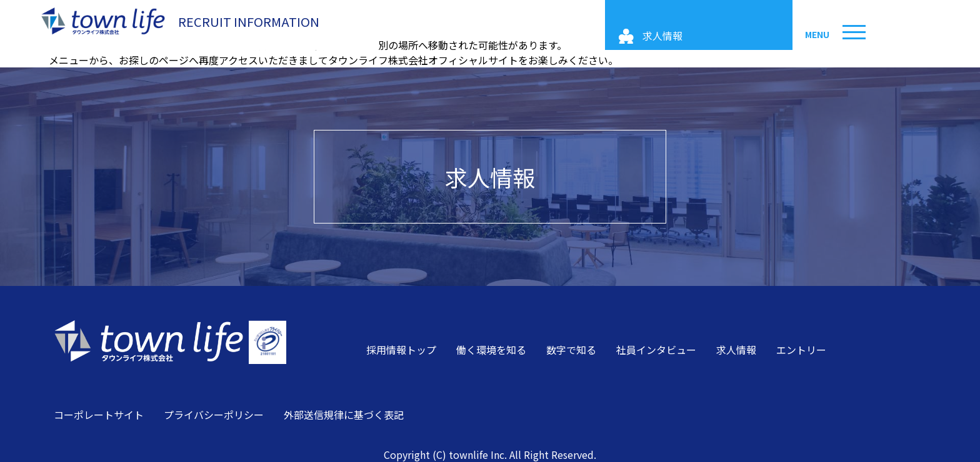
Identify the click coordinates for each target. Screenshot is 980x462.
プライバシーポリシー (214, 415)
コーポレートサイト (99, 415)
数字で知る (571, 350)
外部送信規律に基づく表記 (344, 415)
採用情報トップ (401, 350)
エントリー (801, 350)
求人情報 (490, 177)
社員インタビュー (656, 350)
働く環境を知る (491, 350)
